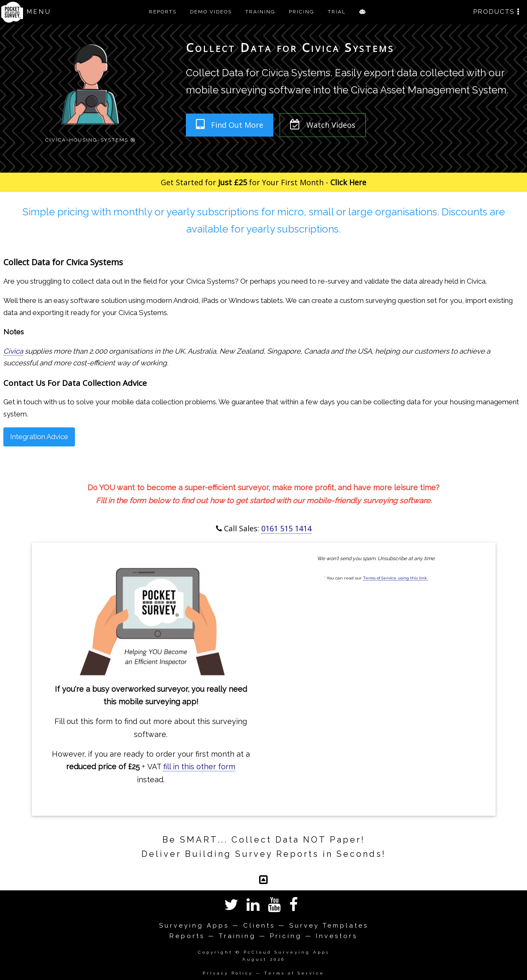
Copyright (215, 952)
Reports (187, 936)
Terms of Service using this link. (395, 578)
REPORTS (163, 12)
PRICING (302, 12)
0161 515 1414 (286, 528)
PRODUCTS (497, 12)
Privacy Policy (228, 973)
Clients (259, 926)
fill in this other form (199, 767)
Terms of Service (294, 973)
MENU (39, 12)
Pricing (286, 936)
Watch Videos (323, 124)
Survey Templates (329, 926)
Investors (337, 936)
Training (237, 936)
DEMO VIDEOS (211, 12)
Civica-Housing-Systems (90, 139)
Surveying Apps (194, 926)
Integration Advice (39, 437)
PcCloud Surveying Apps (287, 952)
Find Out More (230, 124)
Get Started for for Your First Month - (263, 182)
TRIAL (337, 12)
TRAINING (260, 12)
